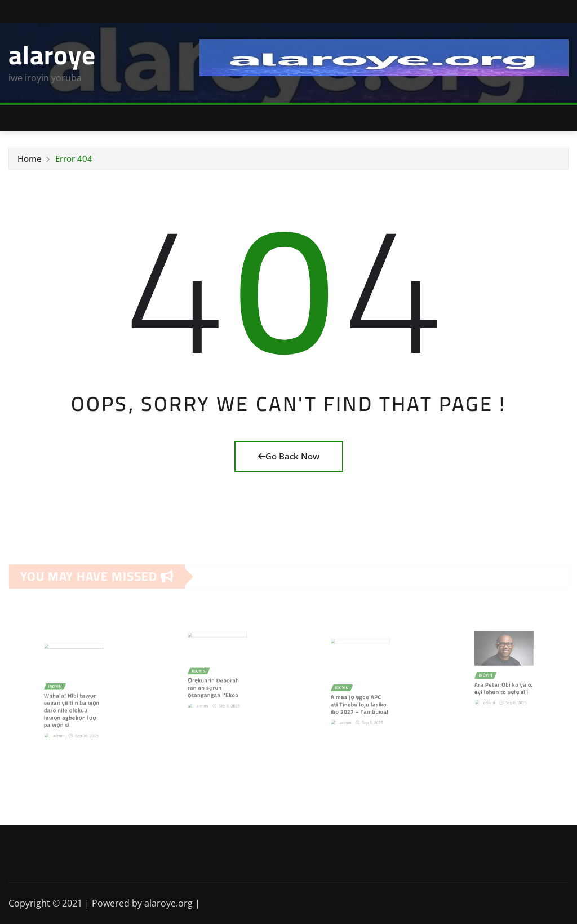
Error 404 (74, 158)
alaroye (52, 55)
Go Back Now (289, 456)
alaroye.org (168, 903)
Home (30, 158)
